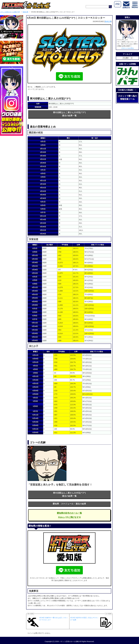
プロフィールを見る (127, 48)
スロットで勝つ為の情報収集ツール (127, 98)
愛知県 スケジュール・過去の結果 (69, 504)
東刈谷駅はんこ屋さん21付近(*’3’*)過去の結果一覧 (69, 114)
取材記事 (108, 21)
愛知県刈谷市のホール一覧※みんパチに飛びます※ (69, 515)
